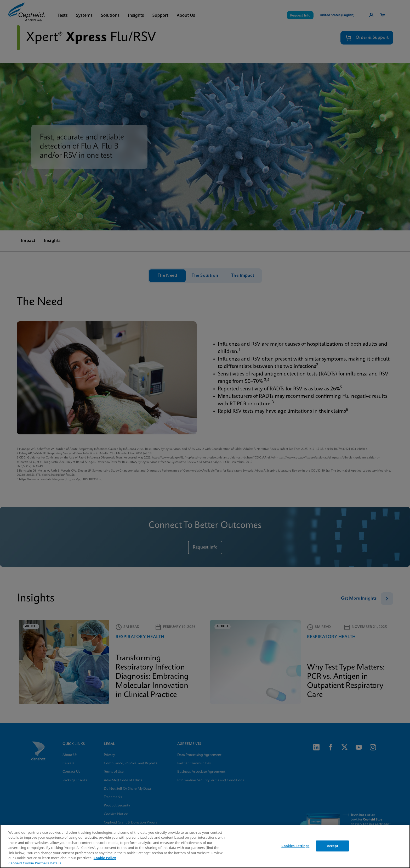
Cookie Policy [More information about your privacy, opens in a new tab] (105, 858)
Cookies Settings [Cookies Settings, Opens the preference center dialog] (295, 846)
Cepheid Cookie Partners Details (35, 863)
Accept (333, 846)
